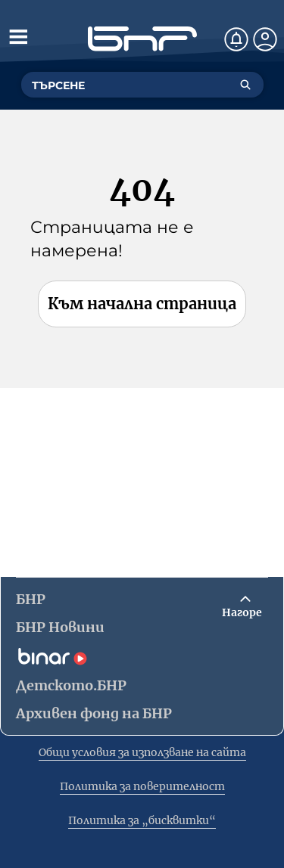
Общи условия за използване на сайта (142, 752)
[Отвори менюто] (18, 36)
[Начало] (142, 39)
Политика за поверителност (142, 786)
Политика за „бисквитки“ (142, 820)
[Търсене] (245, 85)
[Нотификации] (236, 39)
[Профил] (265, 39)
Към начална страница (142, 304)
